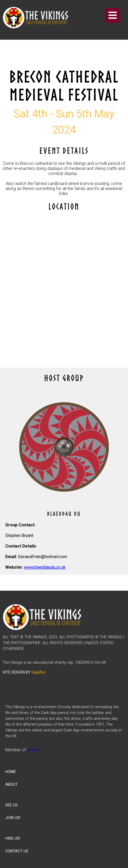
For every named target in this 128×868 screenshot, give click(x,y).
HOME (11, 772)
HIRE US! (13, 838)
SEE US (12, 805)
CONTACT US (17, 851)
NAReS (34, 750)
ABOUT (12, 784)
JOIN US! (13, 818)
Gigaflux (39, 672)
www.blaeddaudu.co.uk (45, 567)
